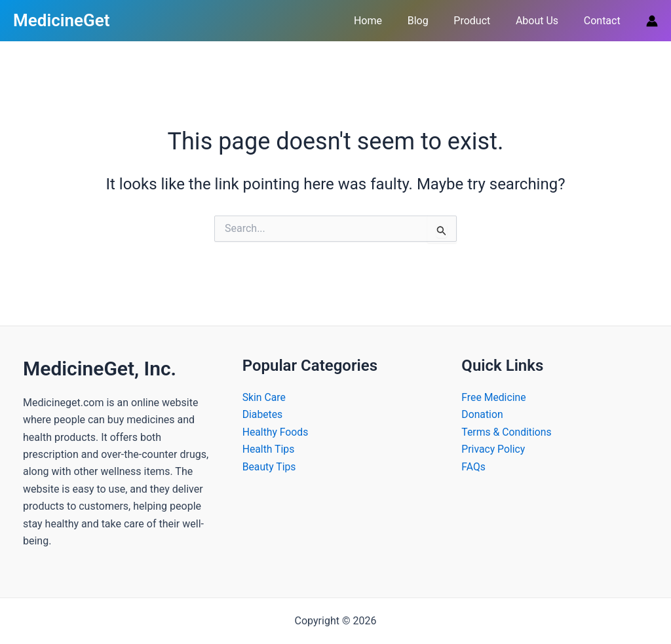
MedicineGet (61, 20)
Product (483, 21)
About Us (544, 21)
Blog (433, 21)
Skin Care (264, 397)
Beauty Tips (270, 467)
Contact (604, 21)
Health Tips (269, 449)
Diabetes (263, 414)
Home (388, 21)
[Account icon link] (652, 21)
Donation (482, 414)
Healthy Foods (276, 432)
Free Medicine (494, 397)
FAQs (473, 467)
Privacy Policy (494, 449)
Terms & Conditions (507, 432)
